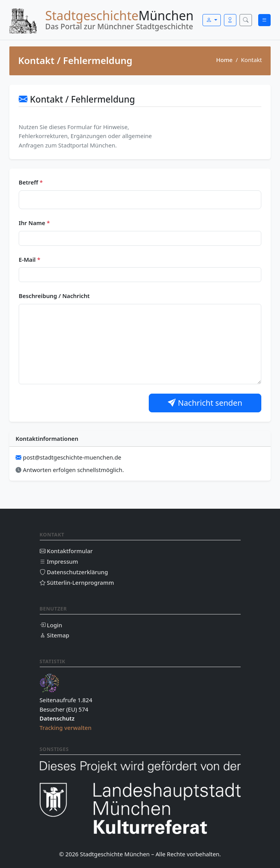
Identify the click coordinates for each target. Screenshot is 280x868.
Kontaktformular (66, 551)
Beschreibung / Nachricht (54, 296)
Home (224, 60)
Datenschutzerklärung (74, 572)
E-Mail (29, 259)
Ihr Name (34, 223)
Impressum (59, 561)
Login (51, 625)
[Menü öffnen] (264, 20)
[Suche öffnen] (246, 20)
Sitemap (55, 635)
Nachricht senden (205, 403)
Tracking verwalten (66, 728)
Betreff (31, 182)
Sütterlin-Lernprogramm (77, 582)
